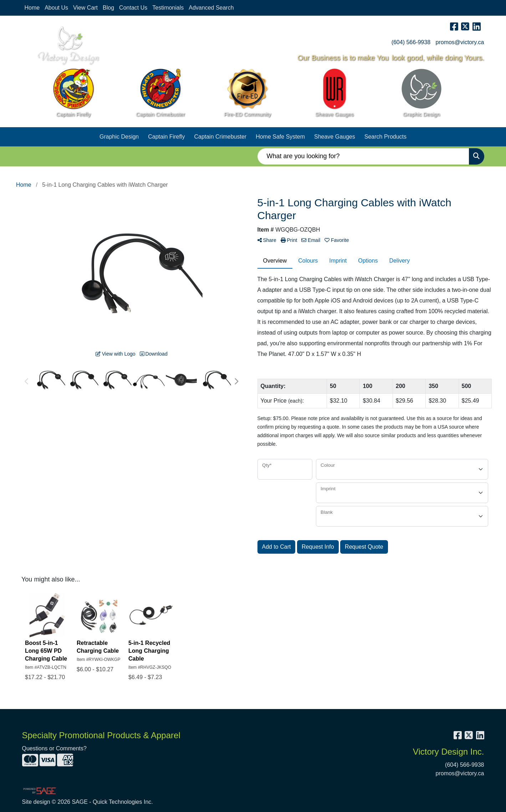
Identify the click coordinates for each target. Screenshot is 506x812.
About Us (56, 8)
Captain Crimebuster (220, 137)
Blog (108, 8)
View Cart (85, 8)
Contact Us (133, 8)
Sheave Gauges (335, 137)
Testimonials (168, 8)
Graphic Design (119, 137)
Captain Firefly (166, 137)
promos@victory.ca (460, 42)
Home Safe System (280, 137)
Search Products (385, 137)
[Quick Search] (363, 156)
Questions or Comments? (54, 748)
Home (32, 8)
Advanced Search (211, 8)
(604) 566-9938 (411, 42)
